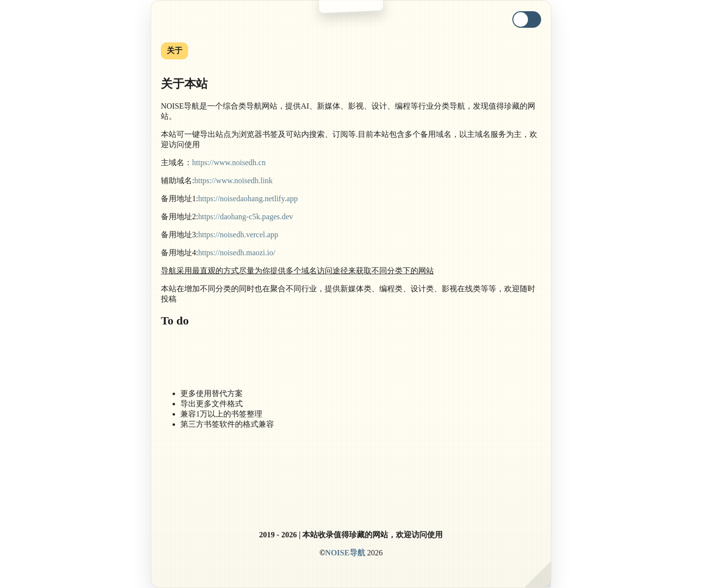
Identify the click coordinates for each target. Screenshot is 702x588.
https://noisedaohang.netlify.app (248, 199)
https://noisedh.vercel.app (238, 235)
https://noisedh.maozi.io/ (236, 253)
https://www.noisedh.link (233, 180)
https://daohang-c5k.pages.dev (245, 217)
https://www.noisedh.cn (229, 162)
